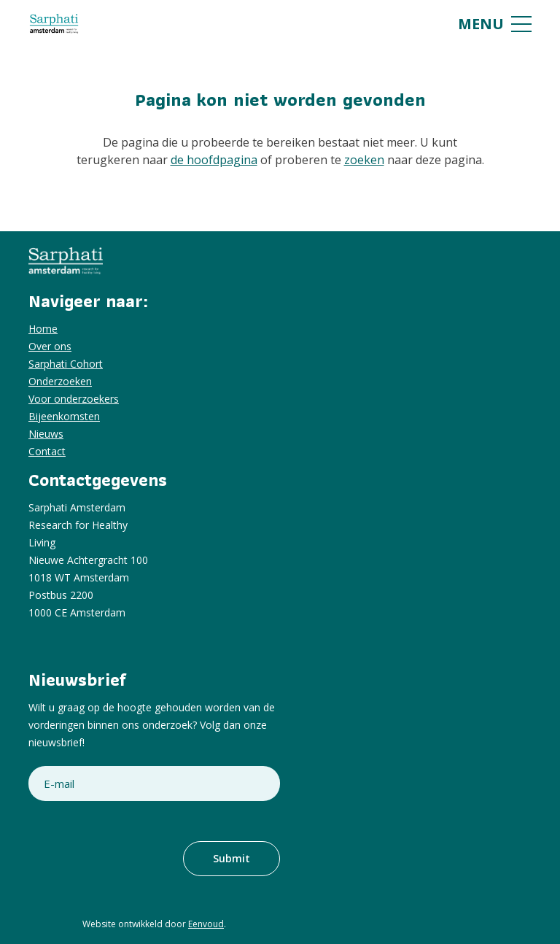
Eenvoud (206, 924)
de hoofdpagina (214, 160)
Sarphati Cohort (66, 364)
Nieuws (46, 434)
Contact (47, 451)
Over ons (50, 346)
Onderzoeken (60, 381)
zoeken (364, 160)
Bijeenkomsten (64, 416)
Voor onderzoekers (74, 399)
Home (43, 329)
